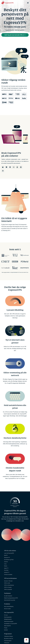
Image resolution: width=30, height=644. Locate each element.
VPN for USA (7, 583)
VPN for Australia (8, 589)
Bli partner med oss (9, 638)
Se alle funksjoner (8, 596)
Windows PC (7, 557)
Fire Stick (6, 570)
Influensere (7, 643)
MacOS (6, 555)
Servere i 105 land (8, 581)
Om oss (6, 615)
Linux (5, 564)
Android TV (7, 572)
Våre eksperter (7, 626)
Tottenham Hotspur (9, 636)
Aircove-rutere (7, 609)
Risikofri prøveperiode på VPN (11, 598)
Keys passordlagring (9, 606)
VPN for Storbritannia (9, 585)
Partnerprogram (8, 641)
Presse (6, 628)
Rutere (6, 566)
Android (6, 562)
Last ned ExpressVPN (9, 553)
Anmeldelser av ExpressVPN (11, 624)
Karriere (6, 630)
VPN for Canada (8, 587)
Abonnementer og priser (10, 600)
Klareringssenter (8, 617)
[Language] (28, 3)
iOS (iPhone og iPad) (9, 560)
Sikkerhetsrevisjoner (9, 621)
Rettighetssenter (8, 619)
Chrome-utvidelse (8, 574)
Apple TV (6, 568)
